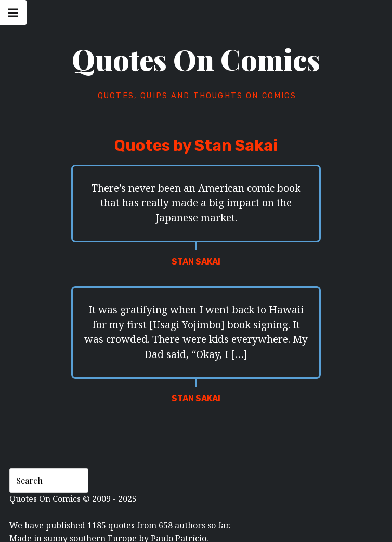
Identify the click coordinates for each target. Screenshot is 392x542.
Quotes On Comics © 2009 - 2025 (73, 491)
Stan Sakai (196, 262)
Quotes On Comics (196, 59)
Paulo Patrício (179, 531)
